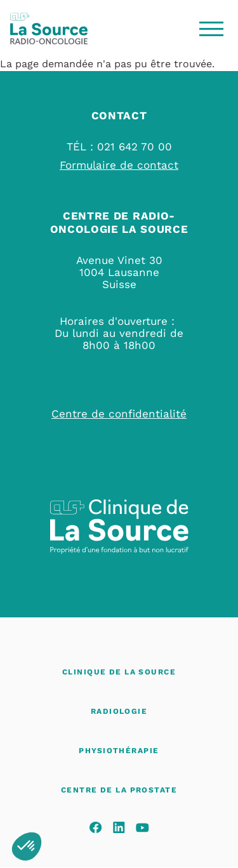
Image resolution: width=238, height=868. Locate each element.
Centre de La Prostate (119, 790)
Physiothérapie (119, 751)
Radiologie (119, 711)
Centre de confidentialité (119, 414)
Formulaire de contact (119, 165)
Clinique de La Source (119, 672)
